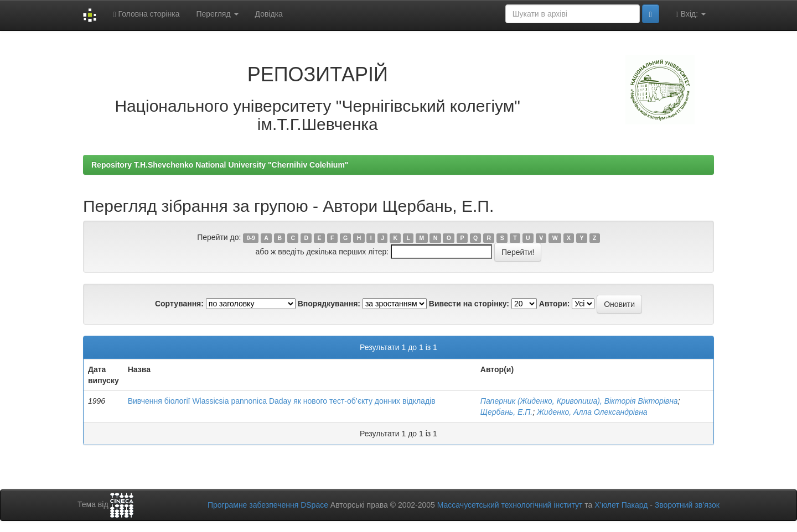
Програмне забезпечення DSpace (268, 505)
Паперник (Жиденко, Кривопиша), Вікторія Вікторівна (579, 401)
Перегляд (217, 14)
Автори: (555, 304)
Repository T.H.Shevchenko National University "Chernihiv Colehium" (220, 165)
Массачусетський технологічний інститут (510, 505)
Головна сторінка (146, 14)
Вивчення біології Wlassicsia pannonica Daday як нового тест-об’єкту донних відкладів (282, 401)
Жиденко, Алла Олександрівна (592, 412)
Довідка (269, 14)
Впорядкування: (329, 304)
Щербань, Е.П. (506, 412)
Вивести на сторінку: (469, 304)
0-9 (251, 238)
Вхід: (691, 14)
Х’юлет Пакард (621, 505)
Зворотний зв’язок (687, 505)
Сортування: (179, 304)
